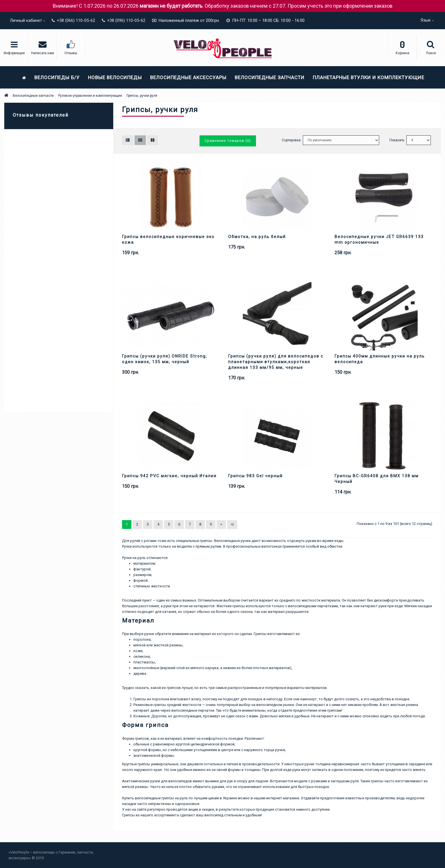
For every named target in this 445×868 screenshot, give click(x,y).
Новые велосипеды (115, 77)
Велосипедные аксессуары (188, 77)
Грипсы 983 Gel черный (255, 476)
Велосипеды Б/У (57, 77)
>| (232, 524)
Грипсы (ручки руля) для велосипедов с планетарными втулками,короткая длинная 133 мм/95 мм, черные (276, 362)
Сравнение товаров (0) (228, 141)
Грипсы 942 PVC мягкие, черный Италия (169, 476)
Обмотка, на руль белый (257, 237)
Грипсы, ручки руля (142, 96)
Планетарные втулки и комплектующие (369, 77)
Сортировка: (292, 140)
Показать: (397, 140)
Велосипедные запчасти (270, 77)
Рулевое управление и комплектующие (90, 96)
